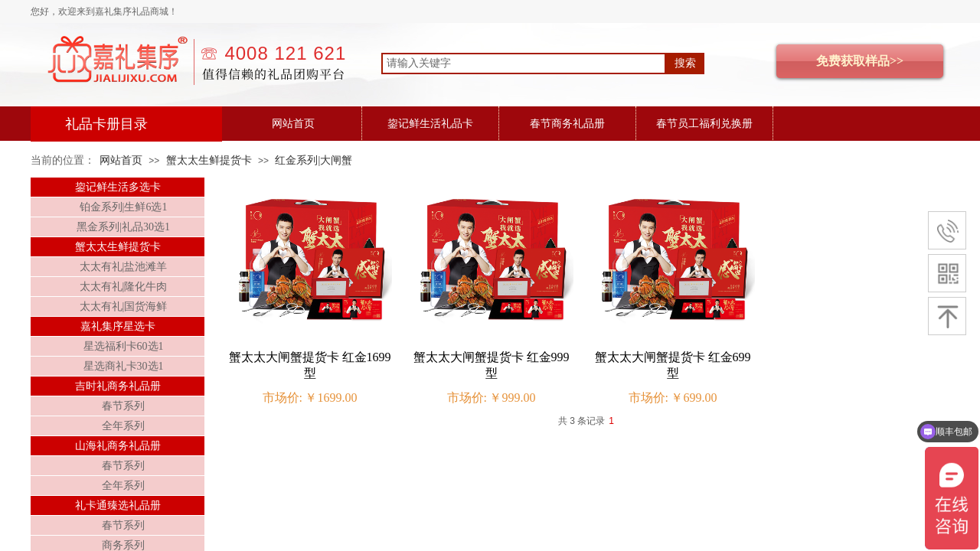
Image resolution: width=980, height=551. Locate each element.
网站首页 (293, 124)
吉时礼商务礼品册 (118, 386)
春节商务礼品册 (567, 124)
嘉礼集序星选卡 (118, 326)
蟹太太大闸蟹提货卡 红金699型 (673, 365)
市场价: (283, 398)
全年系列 (123, 426)
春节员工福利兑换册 (704, 124)
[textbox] (524, 64)
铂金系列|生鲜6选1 (124, 207)
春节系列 (123, 406)
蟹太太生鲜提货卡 (209, 160)
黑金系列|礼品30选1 (123, 227)
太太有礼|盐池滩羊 (124, 267)
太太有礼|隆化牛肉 (124, 287)
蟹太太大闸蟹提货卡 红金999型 (492, 365)
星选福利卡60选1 (124, 346)
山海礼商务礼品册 (118, 446)
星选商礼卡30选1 (124, 366)
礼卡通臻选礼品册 (118, 505)
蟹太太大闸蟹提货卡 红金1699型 (310, 365)
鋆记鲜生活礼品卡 (430, 124)
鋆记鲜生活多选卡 (118, 187)
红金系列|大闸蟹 (314, 160)
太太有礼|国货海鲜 (124, 306)
